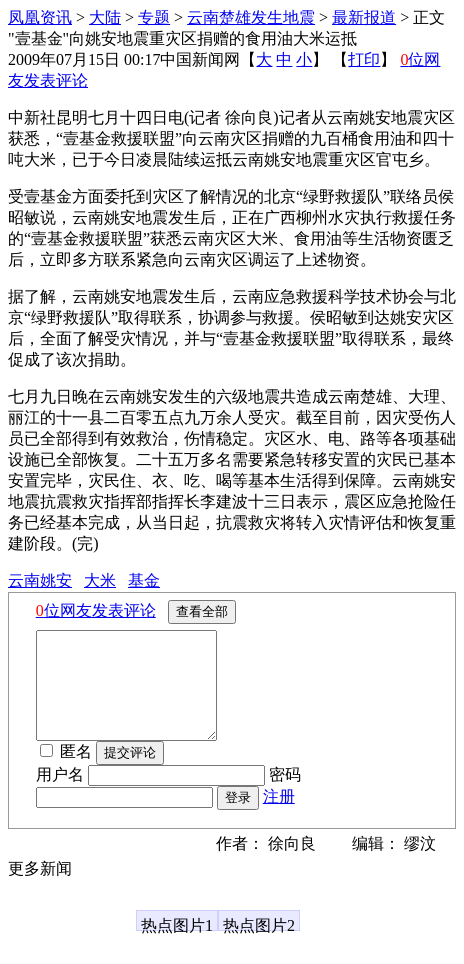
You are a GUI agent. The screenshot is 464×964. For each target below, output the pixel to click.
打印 (364, 59)
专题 (154, 17)
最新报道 (364, 17)
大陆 (105, 17)
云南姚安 (40, 580)
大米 (100, 580)
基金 (144, 580)
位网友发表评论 (96, 610)
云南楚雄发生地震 (251, 17)
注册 (279, 817)
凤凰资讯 (40, 17)
